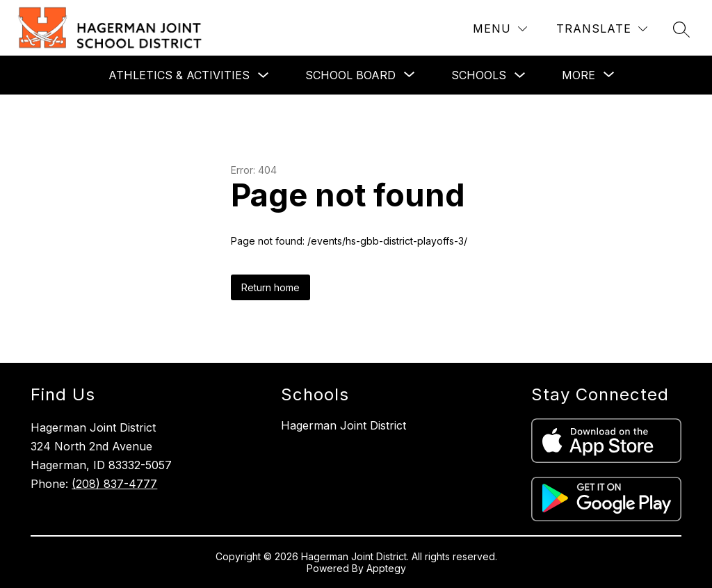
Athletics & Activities (179, 75)
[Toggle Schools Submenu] (520, 75)
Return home (270, 287)
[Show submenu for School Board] (350, 75)
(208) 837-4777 (114, 484)
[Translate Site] (602, 29)
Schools (479, 75)
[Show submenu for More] (578, 75)
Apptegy (386, 568)
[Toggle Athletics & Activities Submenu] (264, 75)
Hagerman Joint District (343, 425)
